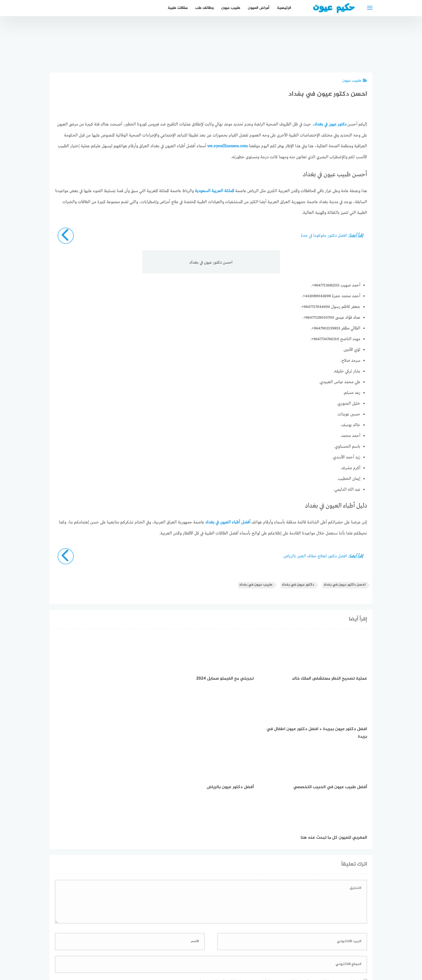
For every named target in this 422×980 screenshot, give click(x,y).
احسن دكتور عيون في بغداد (344, 584)
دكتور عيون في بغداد (298, 584)
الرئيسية (284, 8)
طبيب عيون (231, 8)
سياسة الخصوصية (229, 947)
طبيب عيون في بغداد (256, 584)
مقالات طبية (178, 8)
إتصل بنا (258, 947)
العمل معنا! (198, 947)
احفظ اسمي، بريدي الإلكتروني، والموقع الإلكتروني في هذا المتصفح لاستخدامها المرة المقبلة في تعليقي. (277, 880)
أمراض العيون (259, 8)
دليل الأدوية (172, 947)
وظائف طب (204, 8)
